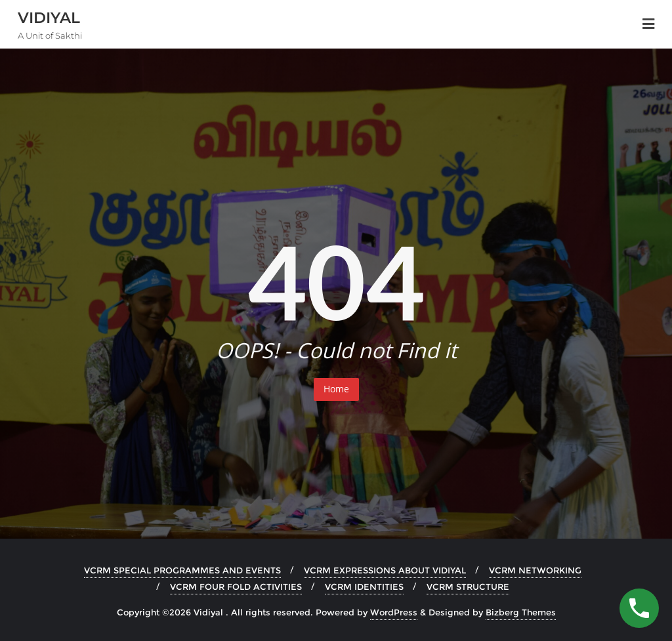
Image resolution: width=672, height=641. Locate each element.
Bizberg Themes (521, 612)
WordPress (394, 612)
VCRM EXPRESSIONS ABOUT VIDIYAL (385, 570)
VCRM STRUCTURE (468, 587)
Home (336, 389)
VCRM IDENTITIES (364, 587)
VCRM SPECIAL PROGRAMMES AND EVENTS (182, 570)
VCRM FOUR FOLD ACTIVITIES (236, 587)
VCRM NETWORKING (535, 570)
